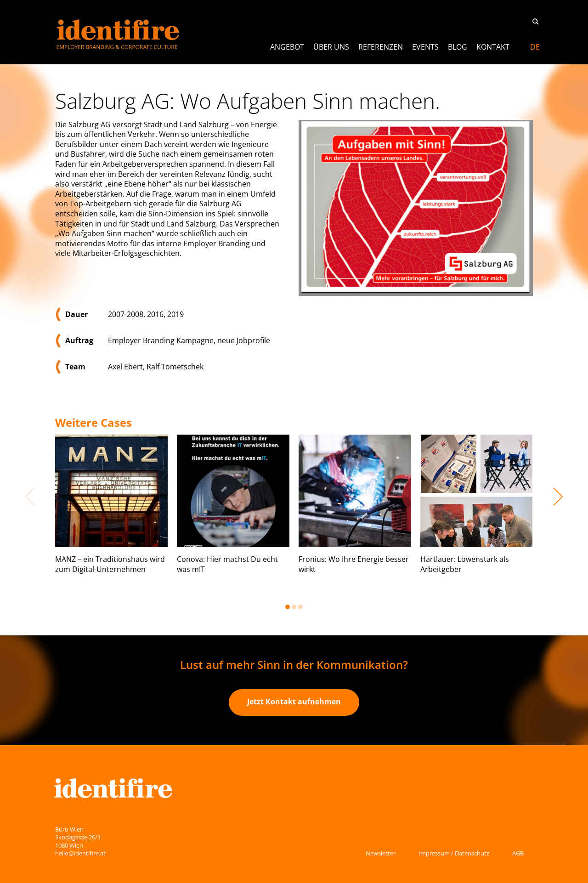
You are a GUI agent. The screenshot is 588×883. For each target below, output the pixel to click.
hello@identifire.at (80, 853)
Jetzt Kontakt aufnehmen (294, 702)
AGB (518, 853)
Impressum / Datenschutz (454, 853)
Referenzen (381, 47)
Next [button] (558, 497)
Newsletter (381, 853)
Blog (458, 47)
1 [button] (288, 607)
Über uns (331, 47)
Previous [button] (30, 497)
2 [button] (294, 607)
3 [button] (300, 607)
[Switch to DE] (535, 47)
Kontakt (493, 47)
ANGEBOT (287, 47)
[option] (111, 512)
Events (425, 47)
